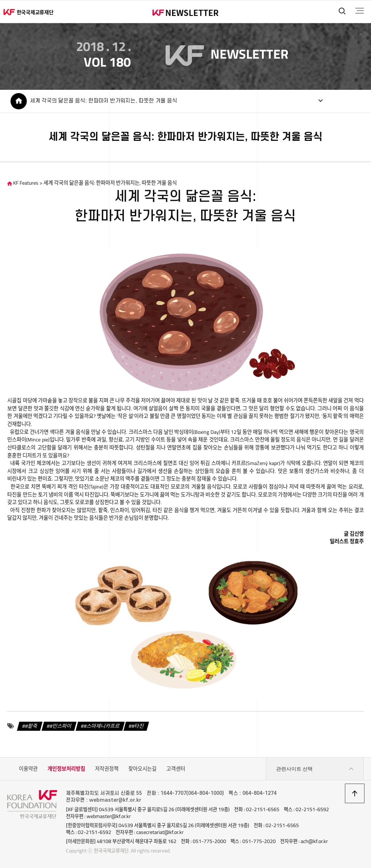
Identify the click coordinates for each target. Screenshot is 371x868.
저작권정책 (107, 769)
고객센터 (176, 769)
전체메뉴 (360, 11)
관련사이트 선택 (315, 769)
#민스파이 (61, 726)
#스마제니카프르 (102, 726)
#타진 (138, 726)
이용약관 (28, 769)
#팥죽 (32, 726)
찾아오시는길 (142, 769)
